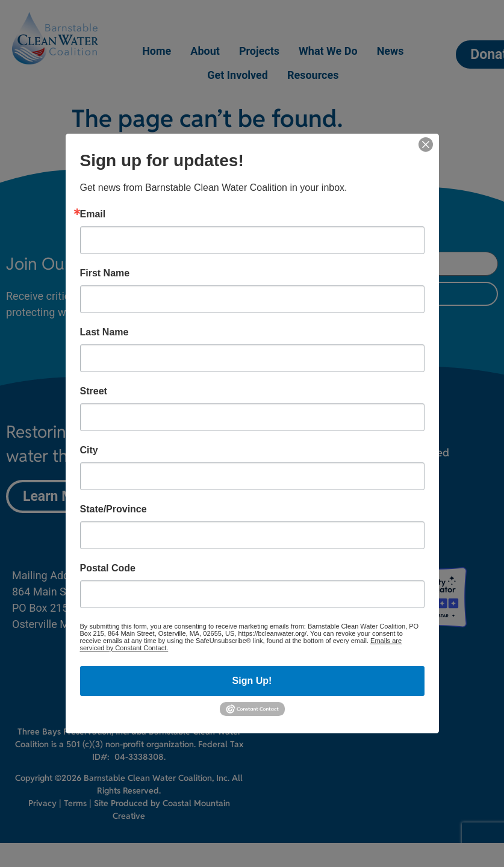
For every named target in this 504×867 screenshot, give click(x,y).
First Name (105, 273)
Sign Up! (252, 681)
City (89, 450)
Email (93, 214)
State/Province (114, 509)
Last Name (104, 332)
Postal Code (108, 568)
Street (94, 391)
